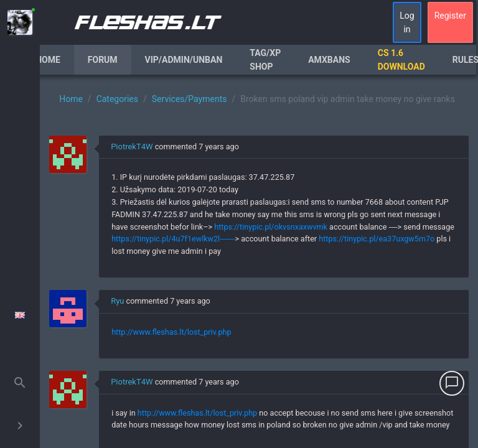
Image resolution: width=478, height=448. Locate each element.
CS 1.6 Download (401, 60)
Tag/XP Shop (265, 60)
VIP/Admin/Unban (184, 60)
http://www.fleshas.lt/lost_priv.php (171, 332)
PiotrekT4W (132, 147)
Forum (103, 60)
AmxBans (329, 60)
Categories (117, 99)
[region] (259, 261)
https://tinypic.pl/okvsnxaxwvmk (271, 227)
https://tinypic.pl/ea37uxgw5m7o (377, 239)
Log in (407, 22)
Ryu (117, 301)
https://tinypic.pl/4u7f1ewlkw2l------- (173, 239)
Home (48, 60)
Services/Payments (190, 99)
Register (450, 16)
